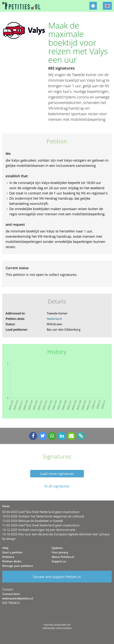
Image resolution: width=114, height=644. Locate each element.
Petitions (8, 557)
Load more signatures (57, 474)
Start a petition (12, 552)
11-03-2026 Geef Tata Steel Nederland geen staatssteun (41, 525)
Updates (57, 548)
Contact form (11, 594)
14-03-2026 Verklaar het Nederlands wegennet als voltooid (43, 516)
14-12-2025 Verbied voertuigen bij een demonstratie (39, 530)
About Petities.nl (63, 557)
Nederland (54, 319)
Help (5, 548)
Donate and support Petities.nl (57, 577)
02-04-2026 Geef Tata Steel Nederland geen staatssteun (41, 512)
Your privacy (60, 552)
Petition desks (12, 561)
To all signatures (57, 486)
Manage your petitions (18, 566)
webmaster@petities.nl (18, 598)
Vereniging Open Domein (57, 628)
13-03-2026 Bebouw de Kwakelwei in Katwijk (33, 521)
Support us (59, 561)
